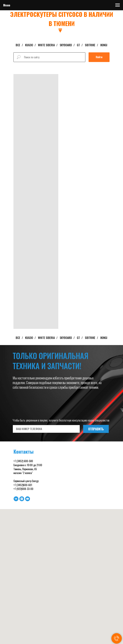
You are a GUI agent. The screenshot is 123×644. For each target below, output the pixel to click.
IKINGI (104, 45)
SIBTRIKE (90, 45)
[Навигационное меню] (118, 5)
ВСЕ (18, 45)
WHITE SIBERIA (46, 45)
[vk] (16, 499)
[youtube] (28, 499)
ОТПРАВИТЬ (96, 429)
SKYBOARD (66, 45)
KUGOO (29, 45)
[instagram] (22, 499)
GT (78, 45)
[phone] (46, 429)
